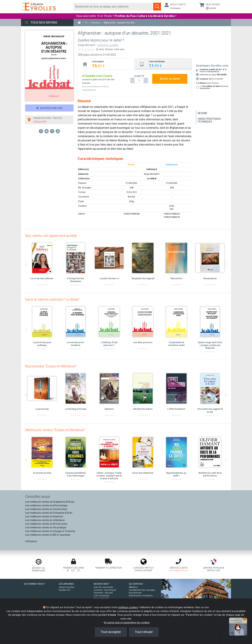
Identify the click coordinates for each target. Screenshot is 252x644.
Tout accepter (111, 632)
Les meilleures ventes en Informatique (46, 505)
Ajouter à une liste (49, 108)
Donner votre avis (115, 49)
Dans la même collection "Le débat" (52, 299)
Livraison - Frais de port (105, 590)
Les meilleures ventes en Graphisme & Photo (50, 502)
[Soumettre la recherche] (157, 7)
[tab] (106, 64)
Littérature (31, 541)
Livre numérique (102, 596)
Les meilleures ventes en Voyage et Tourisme (50, 531)
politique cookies (128, 607)
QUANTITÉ (139, 76)
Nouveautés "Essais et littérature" (51, 366)
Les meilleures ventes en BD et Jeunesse (48, 535)
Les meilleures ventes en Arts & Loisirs (46, 524)
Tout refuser (144, 632)
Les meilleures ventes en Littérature (45, 520)
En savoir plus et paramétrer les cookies (127, 623)
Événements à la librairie (141, 596)
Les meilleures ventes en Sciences (44, 516)
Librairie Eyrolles (67, 587)
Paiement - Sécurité (103, 593)
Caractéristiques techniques (209, 120)
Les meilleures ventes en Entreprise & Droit (49, 513)
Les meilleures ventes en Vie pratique (46, 527)
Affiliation (133, 587)
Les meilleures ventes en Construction (46, 509)
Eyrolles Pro (64, 590)
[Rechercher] (113, 7)
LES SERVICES (136, 584)
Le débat (152, 178)
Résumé (202, 113)
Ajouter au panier (170, 79)
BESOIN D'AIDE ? (102, 584)
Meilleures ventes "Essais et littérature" (55, 430)
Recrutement (135, 593)
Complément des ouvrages (142, 590)
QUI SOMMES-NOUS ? (34, 584)
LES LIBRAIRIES (66, 584)
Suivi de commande (103, 587)
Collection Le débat (108, 45)
